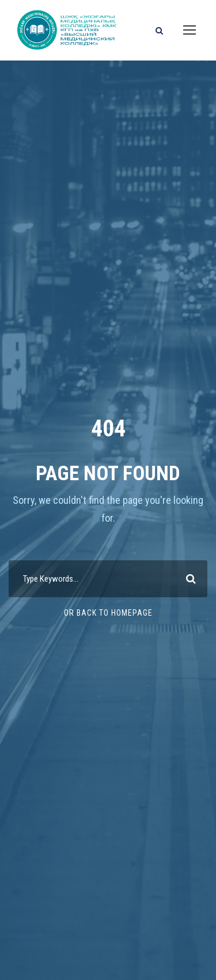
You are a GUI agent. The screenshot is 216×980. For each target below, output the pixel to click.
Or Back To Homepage (108, 613)
